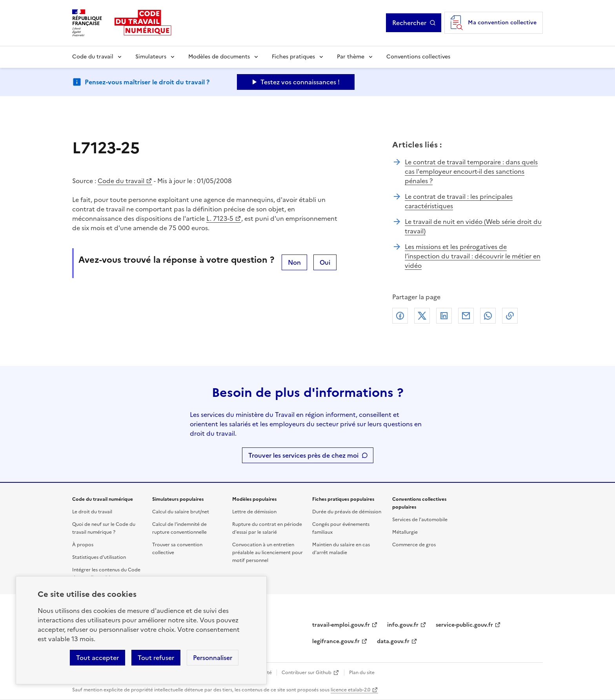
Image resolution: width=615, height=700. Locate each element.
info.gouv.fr (403, 625)
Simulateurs (151, 57)
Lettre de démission (254, 512)
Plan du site (362, 673)
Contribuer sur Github (307, 673)
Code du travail (93, 57)
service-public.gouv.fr (464, 625)
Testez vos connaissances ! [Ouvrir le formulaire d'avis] (300, 82)
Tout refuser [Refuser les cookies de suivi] (156, 658)
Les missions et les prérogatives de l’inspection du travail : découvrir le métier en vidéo (473, 256)
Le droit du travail (92, 512)
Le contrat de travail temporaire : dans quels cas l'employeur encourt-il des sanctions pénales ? (471, 171)
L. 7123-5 (220, 218)
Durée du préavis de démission (347, 512)
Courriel (466, 316)
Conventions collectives (418, 57)
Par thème (351, 57)
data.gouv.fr (393, 641)
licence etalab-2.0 (350, 690)
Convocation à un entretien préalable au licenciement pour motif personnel (267, 553)
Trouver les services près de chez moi (303, 455)
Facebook (400, 316)
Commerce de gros (414, 545)
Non (294, 262)
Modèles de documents (219, 57)
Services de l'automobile (420, 520)
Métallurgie (405, 532)
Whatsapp (488, 316)
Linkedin (444, 316)
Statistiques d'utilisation (99, 557)
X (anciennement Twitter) (422, 316)
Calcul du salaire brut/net (181, 512)
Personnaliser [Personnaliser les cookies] (213, 658)
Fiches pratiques (293, 57)
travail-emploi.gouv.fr (341, 625)
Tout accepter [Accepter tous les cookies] (97, 658)
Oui (325, 262)
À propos (83, 545)
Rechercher (414, 23)
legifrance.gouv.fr (336, 641)
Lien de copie (510, 316)
